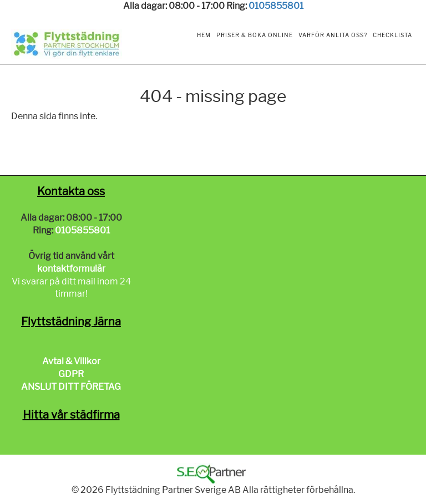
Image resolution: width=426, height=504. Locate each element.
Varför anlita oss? (333, 35)
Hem (204, 35)
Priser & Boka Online (255, 35)
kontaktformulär (71, 269)
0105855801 (276, 6)
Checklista (392, 35)
